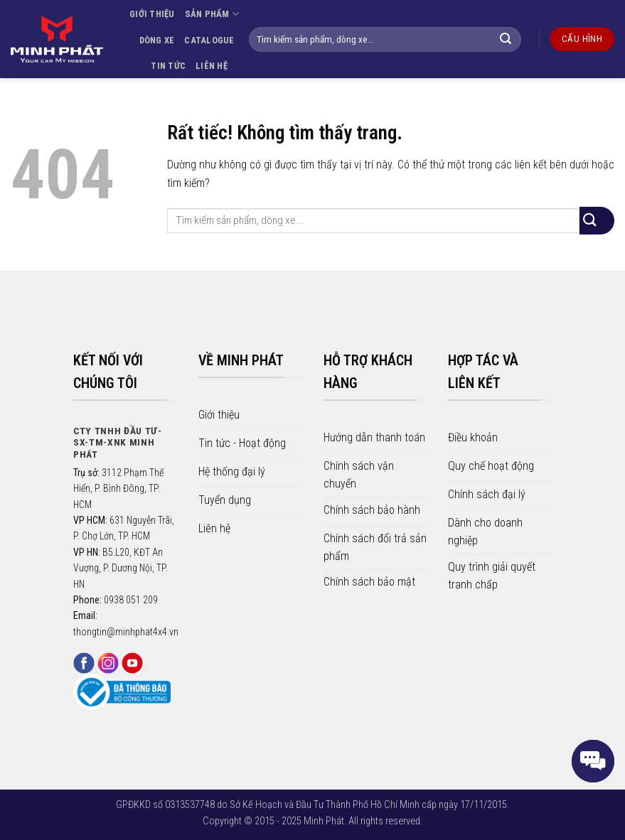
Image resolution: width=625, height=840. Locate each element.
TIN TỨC (168, 66)
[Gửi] (513, 39)
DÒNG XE (157, 40)
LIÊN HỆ (212, 66)
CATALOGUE (209, 40)
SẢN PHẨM (212, 14)
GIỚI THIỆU (152, 14)
